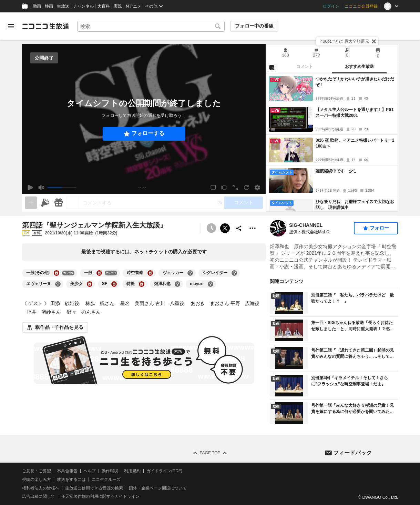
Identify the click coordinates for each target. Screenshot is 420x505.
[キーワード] (151, 26)
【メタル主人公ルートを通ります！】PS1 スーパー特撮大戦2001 (355, 113)
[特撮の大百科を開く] (142, 284)
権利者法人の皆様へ (41, 488)
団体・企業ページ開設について (158, 488)
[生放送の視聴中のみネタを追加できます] (31, 203)
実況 (118, 6)
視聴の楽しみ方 (37, 479)
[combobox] (151, 26)
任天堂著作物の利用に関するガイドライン (100, 496)
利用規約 (132, 471)
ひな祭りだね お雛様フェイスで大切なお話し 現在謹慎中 (355, 205)
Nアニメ (134, 6)
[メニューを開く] (11, 26)
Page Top (210, 453)
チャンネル (83, 6)
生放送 (63, 6)
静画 (49, 6)
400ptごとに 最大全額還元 (345, 41)
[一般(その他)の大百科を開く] (57, 273)
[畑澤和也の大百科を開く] (177, 284)
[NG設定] (272, 67)
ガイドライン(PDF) (164, 471)
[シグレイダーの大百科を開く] (234, 273)
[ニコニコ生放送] (45, 26)
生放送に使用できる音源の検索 (94, 488)
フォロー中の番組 (254, 26)
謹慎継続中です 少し (336, 171)
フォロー (379, 228)
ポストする (225, 228)
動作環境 (110, 471)
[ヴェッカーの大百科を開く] (190, 273)
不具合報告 (67, 471)
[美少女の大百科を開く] (90, 284)
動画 (37, 6)
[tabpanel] (332, 142)
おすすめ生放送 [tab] (359, 67)
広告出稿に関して (39, 496)
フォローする (148, 133)
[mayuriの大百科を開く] (211, 284)
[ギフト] (59, 203)
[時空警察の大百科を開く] (150, 273)
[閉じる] (374, 41)
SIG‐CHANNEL (306, 225)
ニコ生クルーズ (106, 479)
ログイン (331, 6)
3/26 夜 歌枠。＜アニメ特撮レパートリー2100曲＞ (355, 143)
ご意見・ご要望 (37, 471)
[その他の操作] (253, 228)
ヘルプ (90, 471)
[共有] (239, 228)
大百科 (104, 6)
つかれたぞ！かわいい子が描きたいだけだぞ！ (355, 82)
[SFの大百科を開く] (114, 284)
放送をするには (71, 479)
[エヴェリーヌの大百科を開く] (58, 284)
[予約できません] (211, 228)
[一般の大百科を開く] (99, 273)
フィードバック (352, 452)
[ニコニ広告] (45, 203)
